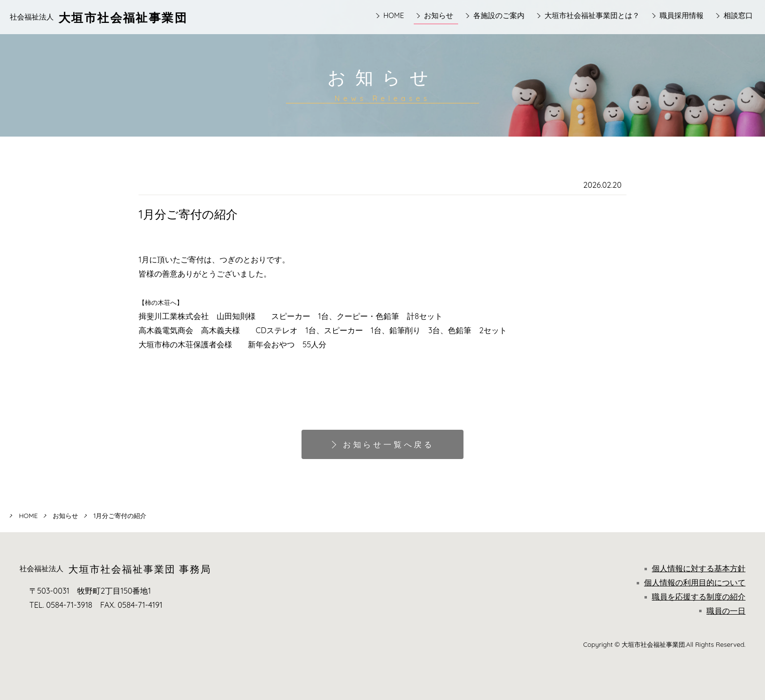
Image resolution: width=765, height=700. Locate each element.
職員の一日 (722, 611)
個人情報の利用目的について (691, 582)
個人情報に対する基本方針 (695, 568)
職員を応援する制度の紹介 (695, 597)
